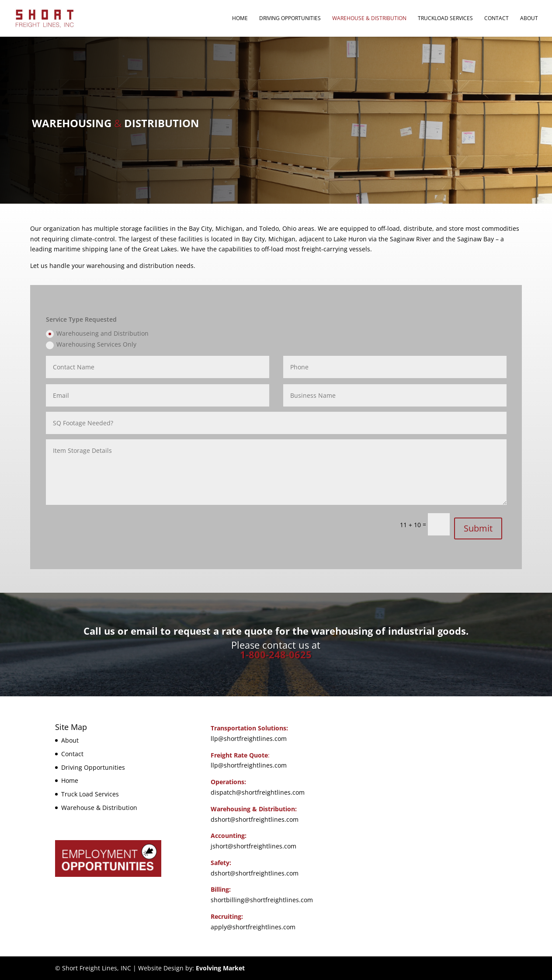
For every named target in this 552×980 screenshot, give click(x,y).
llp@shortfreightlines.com (249, 738)
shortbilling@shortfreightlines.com (262, 900)
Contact (496, 19)
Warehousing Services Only (91, 344)
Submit (478, 528)
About (529, 19)
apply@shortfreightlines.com (253, 927)
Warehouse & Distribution (369, 19)
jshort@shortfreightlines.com (253, 846)
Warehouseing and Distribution (97, 334)
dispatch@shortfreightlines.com (258, 792)
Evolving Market (220, 968)
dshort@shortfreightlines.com (255, 819)
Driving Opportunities (290, 19)
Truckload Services (445, 19)
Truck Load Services (90, 794)
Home (240, 19)
